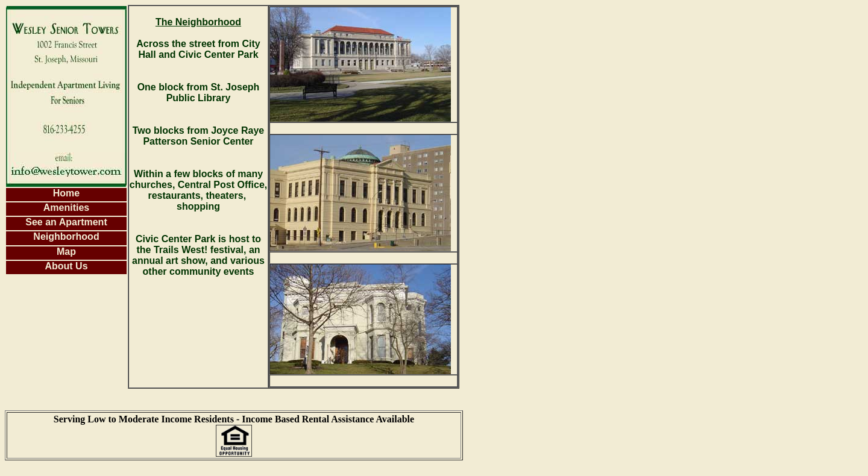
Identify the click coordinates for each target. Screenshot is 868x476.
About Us (66, 266)
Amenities (66, 208)
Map (66, 252)
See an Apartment (66, 222)
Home (66, 193)
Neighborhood (66, 236)
